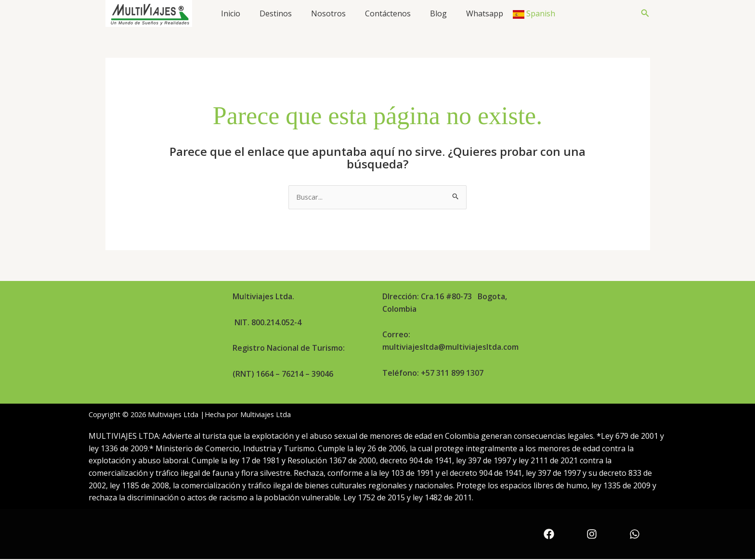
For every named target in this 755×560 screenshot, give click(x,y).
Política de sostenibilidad (584, 347)
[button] (645, 13)
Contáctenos (388, 13)
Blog (438, 13)
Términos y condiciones (582, 303)
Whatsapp (485, 13)
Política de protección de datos (595, 325)
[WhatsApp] (635, 535)
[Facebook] (549, 535)
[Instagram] (592, 535)
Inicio (231, 13)
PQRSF (552, 369)
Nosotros (328, 13)
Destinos (276, 13)
